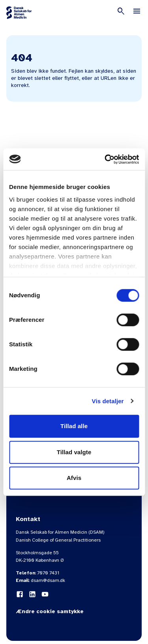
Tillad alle (74, 426)
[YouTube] (45, 594)
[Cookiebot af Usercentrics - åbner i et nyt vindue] (105, 159)
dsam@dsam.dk (48, 580)
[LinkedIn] (32, 594)
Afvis (74, 478)
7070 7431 (48, 573)
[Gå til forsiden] (19, 13)
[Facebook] (20, 594)
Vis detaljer (108, 401)
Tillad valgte (74, 452)
